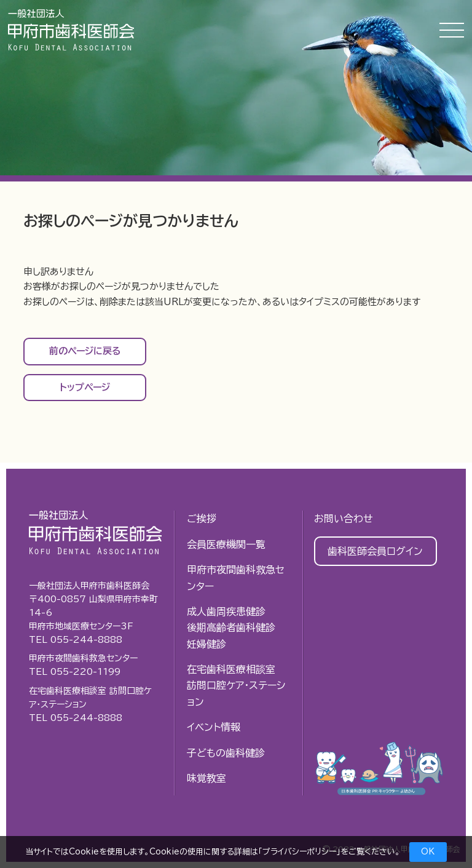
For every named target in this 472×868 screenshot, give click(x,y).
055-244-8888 (86, 640)
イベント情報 (214, 727)
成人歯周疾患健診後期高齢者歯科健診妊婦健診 (231, 628)
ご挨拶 (202, 519)
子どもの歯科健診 (226, 753)
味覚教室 (206, 778)
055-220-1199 (85, 672)
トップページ (85, 387)
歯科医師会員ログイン (375, 551)
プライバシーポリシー (299, 852)
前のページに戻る (85, 351)
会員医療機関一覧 (226, 544)
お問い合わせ (344, 519)
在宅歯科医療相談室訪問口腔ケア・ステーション (236, 686)
